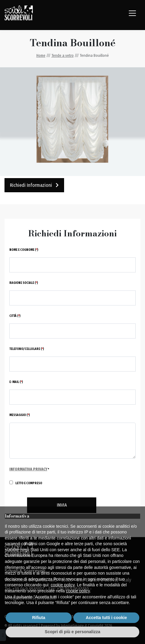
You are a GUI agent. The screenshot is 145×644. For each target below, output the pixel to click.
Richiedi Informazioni (34, 185)
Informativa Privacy (28, 469)
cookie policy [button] (63, 585)
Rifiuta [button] (39, 618)
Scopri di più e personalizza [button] (72, 632)
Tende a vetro (63, 55)
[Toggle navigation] (132, 13)
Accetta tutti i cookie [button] (106, 618)
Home (41, 55)
